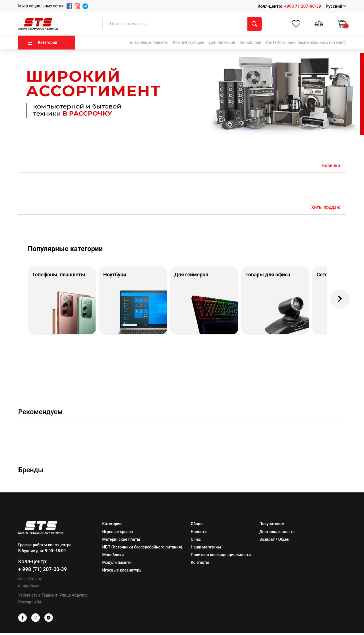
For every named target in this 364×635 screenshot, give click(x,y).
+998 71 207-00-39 (303, 6)
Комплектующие (189, 42)
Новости (199, 533)
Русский (336, 6)
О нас (196, 541)
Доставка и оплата (277, 533)
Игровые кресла (118, 533)
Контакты (200, 564)
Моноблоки (251, 42)
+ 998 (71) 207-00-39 (43, 571)
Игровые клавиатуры (122, 572)
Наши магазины (206, 549)
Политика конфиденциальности (221, 556)
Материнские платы (121, 541)
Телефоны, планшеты (148, 42)
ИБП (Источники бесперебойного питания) (306, 42)
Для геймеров (222, 42)
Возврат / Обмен (275, 541)
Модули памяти (117, 564)
